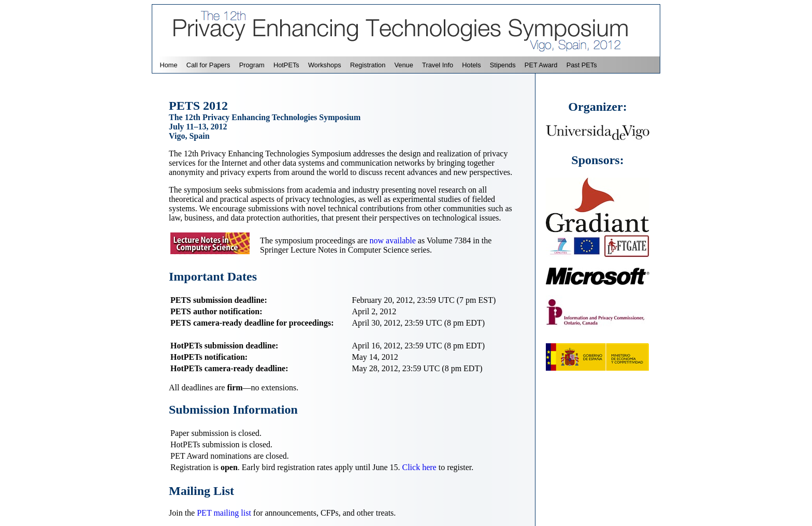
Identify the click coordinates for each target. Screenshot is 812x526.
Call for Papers (208, 65)
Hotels (471, 65)
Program (252, 65)
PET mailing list (224, 513)
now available (393, 240)
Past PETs (582, 65)
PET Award (541, 65)
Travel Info (438, 65)
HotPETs (286, 65)
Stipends (503, 65)
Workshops (325, 65)
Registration (368, 65)
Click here (419, 467)
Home (168, 65)
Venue (404, 65)
